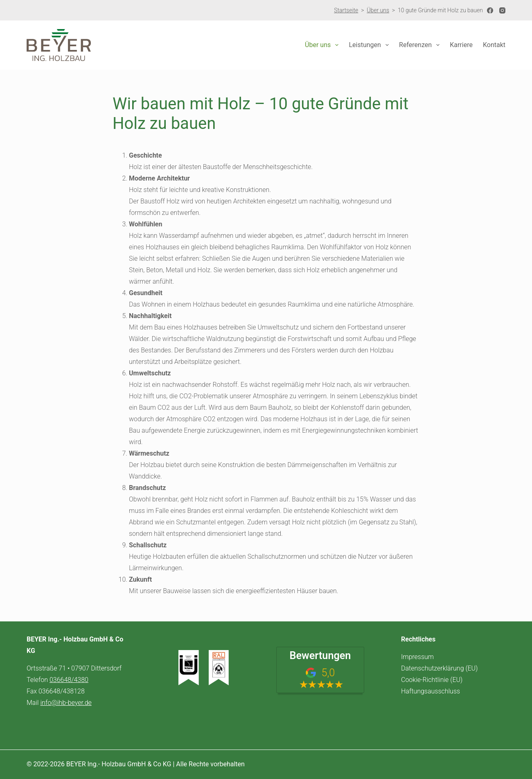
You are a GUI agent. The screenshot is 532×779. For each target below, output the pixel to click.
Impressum (417, 657)
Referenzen (421, 45)
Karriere (461, 45)
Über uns (378, 10)
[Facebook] (490, 10)
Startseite (346, 10)
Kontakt (494, 45)
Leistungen (370, 45)
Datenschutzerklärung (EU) (439, 668)
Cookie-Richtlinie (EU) (432, 680)
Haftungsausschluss (431, 691)
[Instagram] (502, 10)
